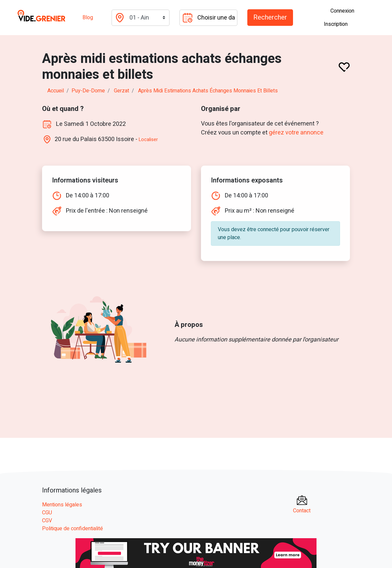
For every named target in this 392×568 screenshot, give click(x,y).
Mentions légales (62, 505)
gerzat (122, 91)
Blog (88, 18)
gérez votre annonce (296, 133)
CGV (47, 521)
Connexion (342, 11)
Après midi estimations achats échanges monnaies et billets (208, 91)
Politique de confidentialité (73, 529)
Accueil (56, 91)
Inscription (336, 24)
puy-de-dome (88, 91)
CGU (47, 513)
